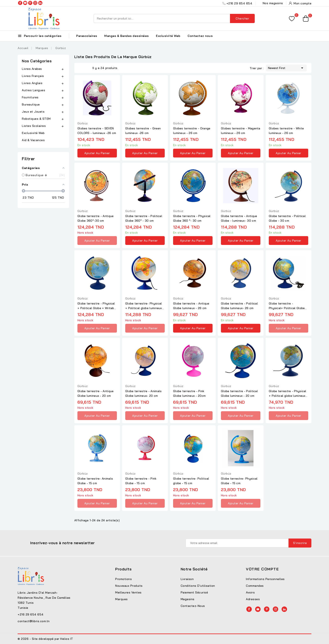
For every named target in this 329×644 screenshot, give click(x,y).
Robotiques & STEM (36, 119)
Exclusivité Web (168, 36)
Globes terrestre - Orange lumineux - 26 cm (192, 131)
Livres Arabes (32, 69)
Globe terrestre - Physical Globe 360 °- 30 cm (192, 218)
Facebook (20, 3)
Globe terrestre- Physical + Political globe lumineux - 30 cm (145, 306)
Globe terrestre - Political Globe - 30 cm (287, 218)
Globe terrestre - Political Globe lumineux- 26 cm (239, 306)
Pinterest (30, 3)
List (87, 68)
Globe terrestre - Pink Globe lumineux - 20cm (189, 393)
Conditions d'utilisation (198, 586)
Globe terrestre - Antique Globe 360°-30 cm (96, 218)
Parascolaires (87, 36)
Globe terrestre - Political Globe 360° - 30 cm (144, 218)
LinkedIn (40, 3)
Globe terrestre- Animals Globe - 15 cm (95, 481)
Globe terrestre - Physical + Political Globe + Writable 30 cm (97, 306)
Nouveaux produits (129, 586)
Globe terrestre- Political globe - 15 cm (191, 481)
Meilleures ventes (128, 592)
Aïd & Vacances (33, 140)
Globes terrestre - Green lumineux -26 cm (143, 131)
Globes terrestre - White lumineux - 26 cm (286, 131)
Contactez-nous (193, 606)
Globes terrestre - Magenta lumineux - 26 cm (241, 131)
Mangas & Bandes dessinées (127, 36)
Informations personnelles (265, 579)
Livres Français (33, 76)
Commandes (255, 586)
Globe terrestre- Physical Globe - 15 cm (239, 481)
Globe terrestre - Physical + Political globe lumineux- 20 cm (288, 394)
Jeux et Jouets (33, 112)
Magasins (188, 599)
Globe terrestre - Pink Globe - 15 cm (141, 481)
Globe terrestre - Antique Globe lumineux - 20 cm (96, 393)
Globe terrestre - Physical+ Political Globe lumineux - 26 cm (287, 306)
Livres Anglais (32, 83)
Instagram (35, 3)
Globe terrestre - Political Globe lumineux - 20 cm (239, 393)
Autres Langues (33, 90)
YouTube (25, 3)
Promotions (123, 579)
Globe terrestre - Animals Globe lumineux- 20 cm (144, 393)
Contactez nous (200, 36)
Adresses (253, 599)
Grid (81, 68)
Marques (121, 599)
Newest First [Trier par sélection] (286, 68)
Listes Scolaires (34, 126)
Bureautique (31, 104)
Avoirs (250, 592)
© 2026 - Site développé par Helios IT (45, 639)
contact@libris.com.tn (34, 621)
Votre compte (262, 569)
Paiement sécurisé (194, 592)
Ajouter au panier (97, 153)
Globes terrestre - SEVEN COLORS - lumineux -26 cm (97, 131)
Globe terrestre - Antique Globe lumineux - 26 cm (191, 306)
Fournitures (30, 97)
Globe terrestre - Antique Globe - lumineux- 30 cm (239, 218)
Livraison (187, 579)
